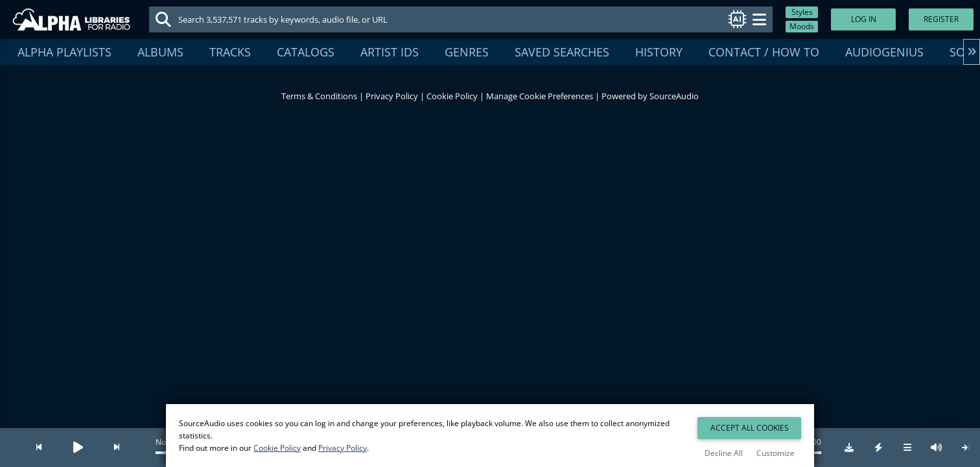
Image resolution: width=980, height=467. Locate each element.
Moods (802, 26)
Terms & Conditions (319, 96)
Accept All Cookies (750, 428)
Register (941, 19)
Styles (802, 12)
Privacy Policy (392, 96)
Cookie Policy (452, 96)
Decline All (724, 453)
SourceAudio (674, 96)
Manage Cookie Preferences (540, 96)
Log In (864, 19)
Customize (776, 453)
